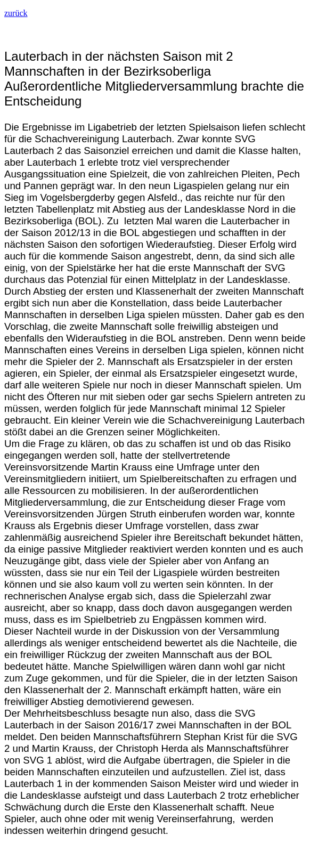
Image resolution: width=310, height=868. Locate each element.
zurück (16, 13)
